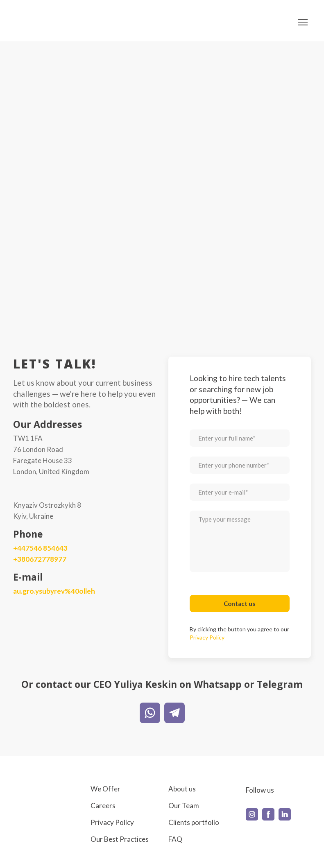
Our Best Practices (120, 839)
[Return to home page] (38, 22)
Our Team (184, 806)
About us (182, 789)
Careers (103, 806)
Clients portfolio (194, 822)
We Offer (105, 789)
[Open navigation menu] (303, 22)
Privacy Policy (112, 822)
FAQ (175, 839)
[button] (150, 713)
